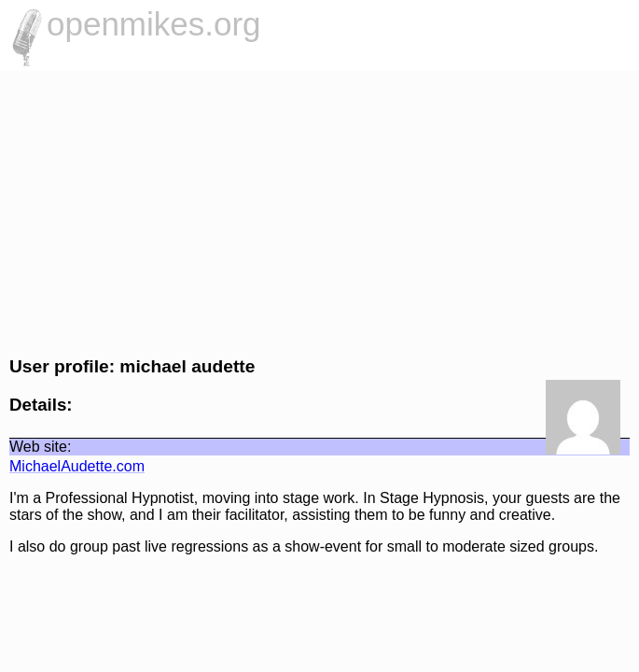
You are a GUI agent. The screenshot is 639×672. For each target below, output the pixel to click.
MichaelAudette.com (77, 466)
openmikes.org (154, 24)
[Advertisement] (319, 211)
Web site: (40, 447)
